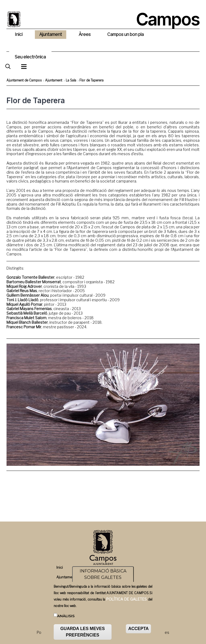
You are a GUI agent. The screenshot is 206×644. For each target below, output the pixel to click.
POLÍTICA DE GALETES (126, 599)
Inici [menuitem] (19, 34)
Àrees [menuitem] (85, 34)
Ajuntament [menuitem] (51, 34)
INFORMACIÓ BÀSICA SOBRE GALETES (103, 574)
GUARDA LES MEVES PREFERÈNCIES (83, 632)
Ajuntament (54, 80)
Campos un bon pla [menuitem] (126, 34)
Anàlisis (66, 616)
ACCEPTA (138, 629)
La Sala (71, 80)
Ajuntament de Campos (24, 80)
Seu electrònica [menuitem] (30, 57)
